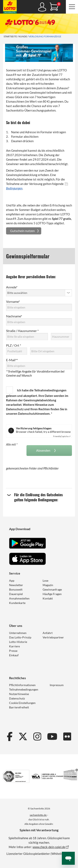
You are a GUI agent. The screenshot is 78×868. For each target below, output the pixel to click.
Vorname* (13, 301)
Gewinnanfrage (52, 589)
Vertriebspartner (53, 637)
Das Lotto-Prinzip (20, 637)
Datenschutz (17, 698)
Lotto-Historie (18, 642)
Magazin (48, 585)
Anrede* (12, 287)
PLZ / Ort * (14, 345)
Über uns (16, 626)
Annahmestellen (19, 598)
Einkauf (14, 655)
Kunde (23, 36)
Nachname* (14, 316)
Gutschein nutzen (22, 231)
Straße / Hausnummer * (22, 331)
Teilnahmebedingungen (50, 390)
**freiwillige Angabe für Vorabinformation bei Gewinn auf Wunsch (35, 373)
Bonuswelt (16, 589)
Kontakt (48, 598)
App (12, 581)
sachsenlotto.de (38, 815)
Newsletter (16, 585)
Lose (45, 581)
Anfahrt (48, 633)
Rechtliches (17, 678)
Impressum (57, 685)
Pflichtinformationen (22, 685)
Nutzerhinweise (19, 694)
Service (15, 573)
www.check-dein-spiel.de (49, 847)
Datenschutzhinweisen (34, 414)
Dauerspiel (16, 594)
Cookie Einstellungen (22, 703)
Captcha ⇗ (62, 436)
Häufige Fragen (52, 594)
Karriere (14, 646)
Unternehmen (18, 633)
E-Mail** (12, 360)
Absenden (44, 450)
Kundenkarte (17, 603)
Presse (13, 651)
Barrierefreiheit (19, 707)
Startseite (10, 36)
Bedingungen (14, 188)
